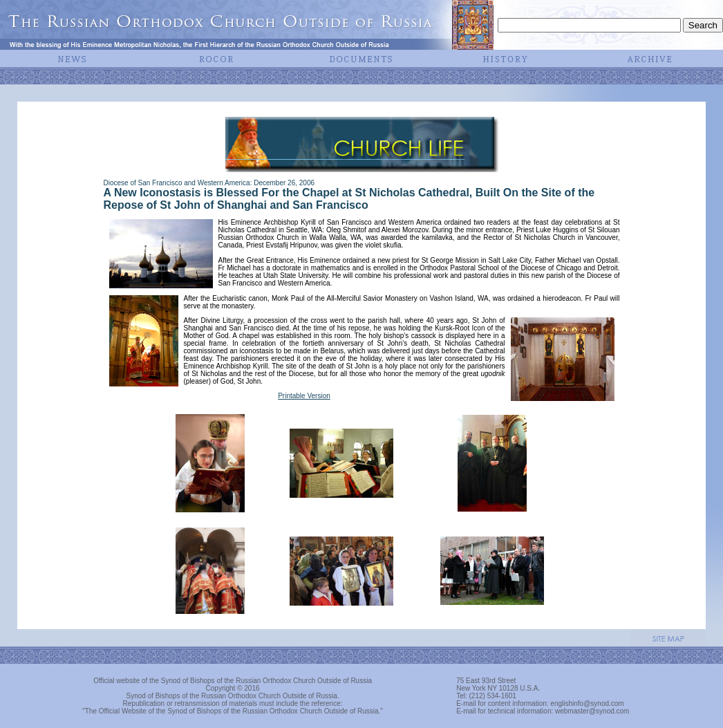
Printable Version (304, 396)
